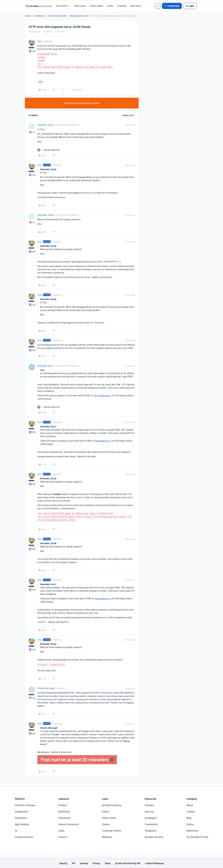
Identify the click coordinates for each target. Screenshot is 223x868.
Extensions (21, 818)
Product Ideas (96, 6)
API (40, 82)
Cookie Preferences (154, 863)
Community (39, 16)
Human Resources (69, 824)
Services (149, 812)
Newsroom (192, 831)
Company (192, 799)
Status (190, 824)
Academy (122, 6)
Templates (150, 831)
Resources (150, 799)
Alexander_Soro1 (46, 366)
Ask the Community (57, 16)
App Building (22, 824)
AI (16, 831)
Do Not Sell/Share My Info (128, 863)
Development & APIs (79, 16)
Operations (64, 818)
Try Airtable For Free (197, 837)
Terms (108, 863)
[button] (172, 6)
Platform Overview (25, 805)
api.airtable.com (102, 395)
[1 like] (49, 150)
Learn (105, 799)
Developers (151, 818)
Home (28, 16)
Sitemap (84, 863)
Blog (189, 818)
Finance (63, 837)
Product (63, 805)
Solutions (64, 799)
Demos (106, 824)
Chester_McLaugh (46, 688)
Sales (61, 831)
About (190, 805)
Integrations (22, 812)
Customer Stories (111, 831)
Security (63, 863)
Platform (20, 799)
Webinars (107, 837)
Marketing (64, 812)
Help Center (135, 6)
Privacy (96, 863)
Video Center (109, 818)
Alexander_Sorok (46, 125)
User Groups (80, 6)
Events (110, 6)
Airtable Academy (112, 805)
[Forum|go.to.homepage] (39, 6)
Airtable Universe (154, 837)
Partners (149, 805)
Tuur (40, 41)
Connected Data (24, 837)
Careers (191, 812)
